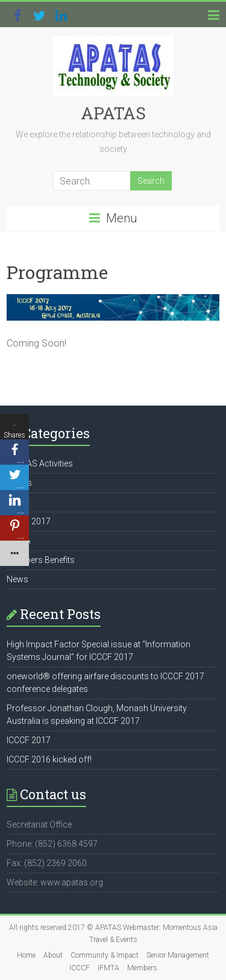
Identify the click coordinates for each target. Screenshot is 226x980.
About (53, 955)
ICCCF (80, 968)
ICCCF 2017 (29, 740)
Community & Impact (105, 955)
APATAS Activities (40, 463)
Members (142, 968)
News (17, 579)
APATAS (113, 113)
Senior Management (178, 955)
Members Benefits (41, 560)
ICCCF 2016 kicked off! (49, 759)
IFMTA (108, 968)
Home (26, 955)
